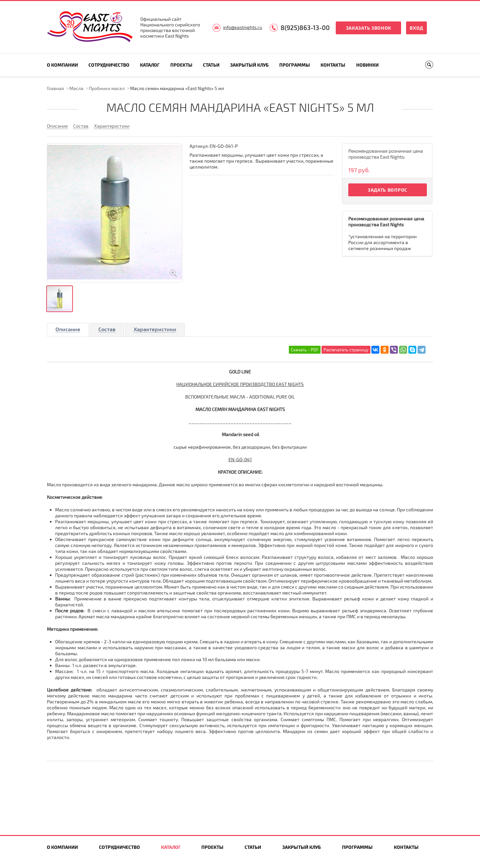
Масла (76, 88)
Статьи (211, 65)
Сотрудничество (109, 65)
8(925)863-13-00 (305, 28)
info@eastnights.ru (243, 27)
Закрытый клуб (249, 65)
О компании (62, 65)
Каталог (150, 65)
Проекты (181, 65)
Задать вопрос (388, 190)
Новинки (367, 65)
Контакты (333, 65)
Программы (295, 65)
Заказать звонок (369, 28)
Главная (55, 88)
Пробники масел (107, 88)
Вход (416, 28)
